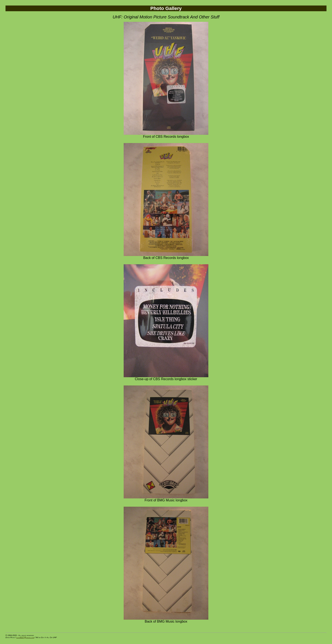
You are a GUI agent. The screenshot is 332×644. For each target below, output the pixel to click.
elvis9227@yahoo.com (25, 637)
